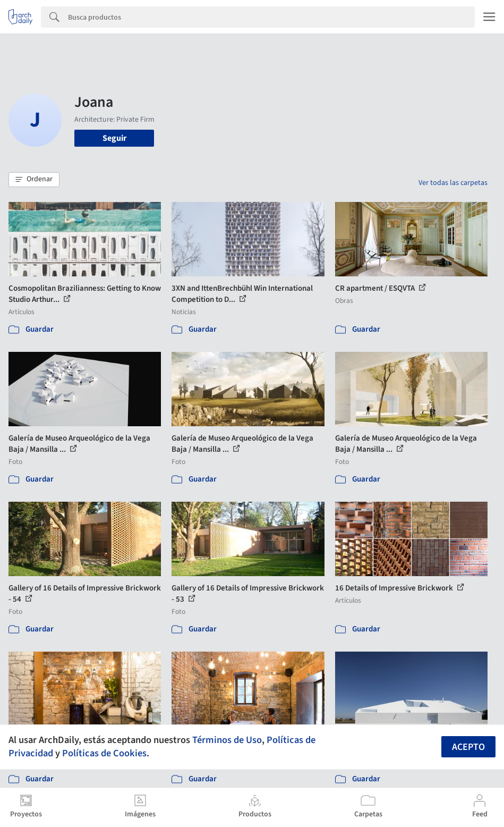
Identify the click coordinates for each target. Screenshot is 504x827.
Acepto (468, 747)
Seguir (114, 138)
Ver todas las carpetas (453, 183)
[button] (34, 180)
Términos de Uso (227, 740)
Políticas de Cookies (104, 753)
